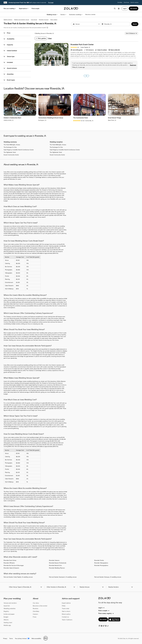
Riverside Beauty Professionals (58, 563)
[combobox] (116, 24)
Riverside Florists (99, 560)
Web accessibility (36, 638)
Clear (50, 38)
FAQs (64, 606)
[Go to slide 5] (54, 64)
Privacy (5, 638)
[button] (99, 24)
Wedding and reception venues (22, 20)
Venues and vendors (10, 603)
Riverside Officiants (9, 563)
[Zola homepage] (71, 8)
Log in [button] (125, 8)
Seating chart (8, 623)
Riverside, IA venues (44, 20)
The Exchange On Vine (10, 147)
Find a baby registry (106, 613)
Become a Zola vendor (40, 606)
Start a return (66, 611)
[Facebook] (99, 626)
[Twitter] (104, 626)
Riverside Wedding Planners (57, 568)
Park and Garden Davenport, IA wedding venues (63, 577)
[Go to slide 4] (53, 64)
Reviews (35, 609)
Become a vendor (90, 14)
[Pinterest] (101, 626)
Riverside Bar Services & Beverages (14, 565)
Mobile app (7, 625)
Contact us (65, 617)
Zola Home (126, 2)
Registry (6, 611)
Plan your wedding (10, 8)
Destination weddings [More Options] (76, 15)
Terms (11, 638)
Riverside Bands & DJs (55, 565)
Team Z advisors (67, 620)
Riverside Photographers (101, 565)
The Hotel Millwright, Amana (12, 145)
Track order (66, 609)
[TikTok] (108, 626)
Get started (103, 619)
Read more (133, 65)
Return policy (66, 614)
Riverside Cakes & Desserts (11, 568)
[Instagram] (106, 626)
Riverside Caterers (54, 560)
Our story (36, 603)
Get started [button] (134, 8)
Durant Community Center (11, 155)
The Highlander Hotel (10, 152)
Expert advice (24, 8)
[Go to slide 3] (51, 64)
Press (35, 617)
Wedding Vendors (8, 20)
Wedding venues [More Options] (52, 15)
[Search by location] (115, 24)
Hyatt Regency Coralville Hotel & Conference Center (19, 150)
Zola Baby (120, 2)
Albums (6, 620)
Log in (101, 608)
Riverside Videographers (101, 563)
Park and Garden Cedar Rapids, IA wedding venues (18, 577)
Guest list (7, 606)
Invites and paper (9, 614)
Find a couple (35, 8)
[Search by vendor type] (86, 24)
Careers (35, 614)
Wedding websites (10, 609)
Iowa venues (34, 20)
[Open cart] (119, 8)
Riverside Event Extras (10, 560)
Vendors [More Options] (63, 15)
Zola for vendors (134, 2)
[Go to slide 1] (48, 64)
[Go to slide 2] (50, 64)
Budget (6, 617)
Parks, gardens (54, 20)
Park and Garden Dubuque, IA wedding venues (108, 577)
